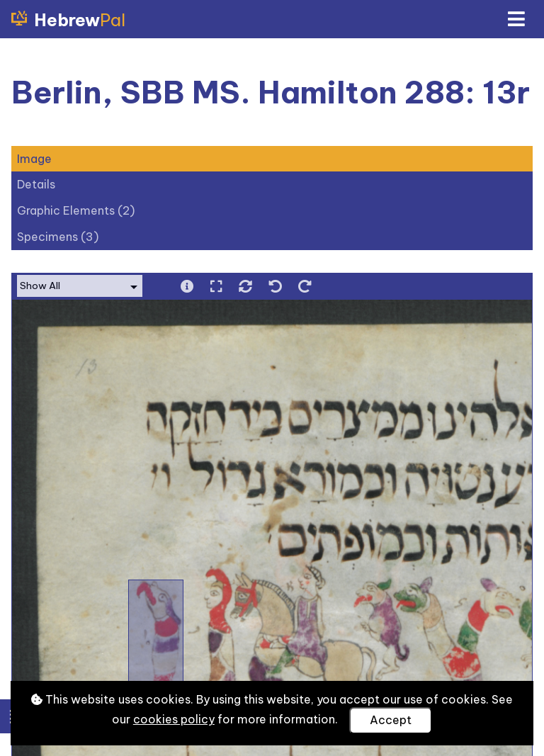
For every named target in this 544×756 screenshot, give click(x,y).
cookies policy (174, 719)
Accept (391, 720)
